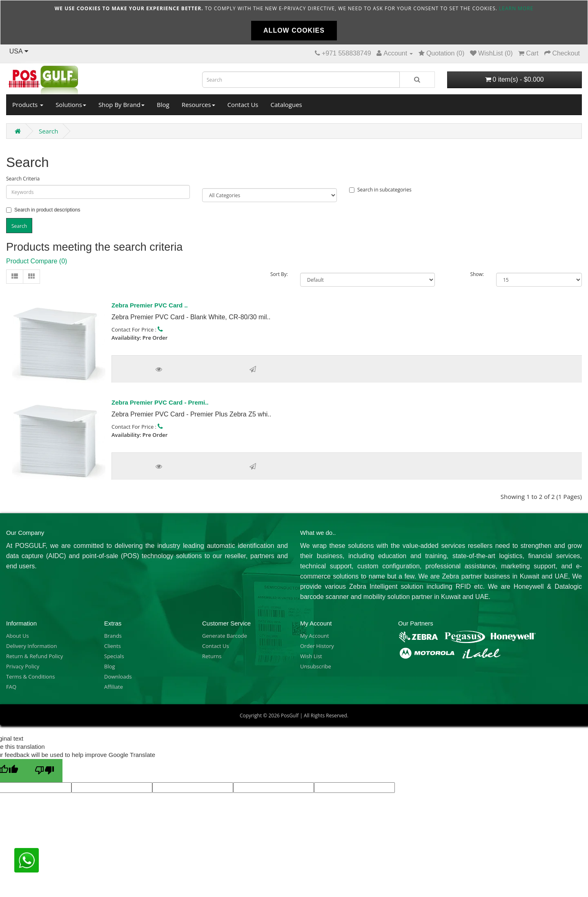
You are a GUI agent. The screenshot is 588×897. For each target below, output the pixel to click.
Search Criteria (23, 179)
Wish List (311, 656)
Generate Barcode (225, 636)
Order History (317, 646)
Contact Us (243, 105)
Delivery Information (31, 646)
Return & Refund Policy (35, 656)
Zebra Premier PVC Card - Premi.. (160, 402)
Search (49, 131)
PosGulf (290, 716)
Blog (163, 105)
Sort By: (279, 274)
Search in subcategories (380, 190)
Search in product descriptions (43, 210)
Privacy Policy (23, 666)
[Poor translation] (45, 771)
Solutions (71, 105)
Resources (198, 105)
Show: (477, 274)
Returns (212, 656)
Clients (112, 646)
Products (28, 105)
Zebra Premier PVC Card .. (150, 305)
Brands (113, 636)
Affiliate (114, 687)
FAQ (11, 687)
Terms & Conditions (30, 677)
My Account (315, 636)
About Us (18, 636)
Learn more (516, 8)
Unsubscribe (316, 666)
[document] (294, 22)
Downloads (118, 677)
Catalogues (286, 105)
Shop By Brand (121, 105)
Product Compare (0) (37, 261)
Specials (114, 656)
